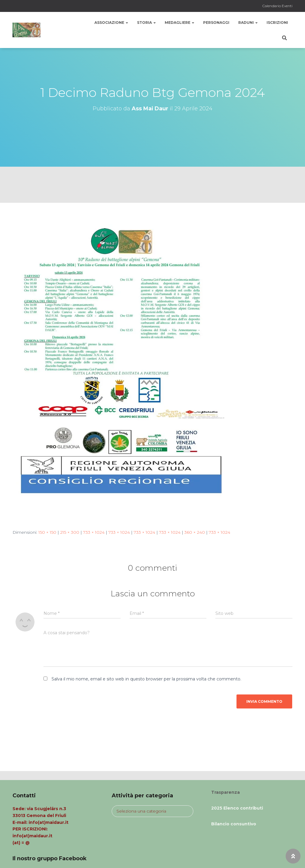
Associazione (111, 23)
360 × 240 (195, 532)
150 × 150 (47, 532)
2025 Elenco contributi (237, 808)
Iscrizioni (277, 23)
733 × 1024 (94, 532)
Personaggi (216, 23)
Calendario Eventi (277, 6)
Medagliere (179, 23)
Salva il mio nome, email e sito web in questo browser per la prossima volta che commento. (146, 679)
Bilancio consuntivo (234, 824)
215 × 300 (70, 532)
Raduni (248, 23)
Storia (146, 23)
